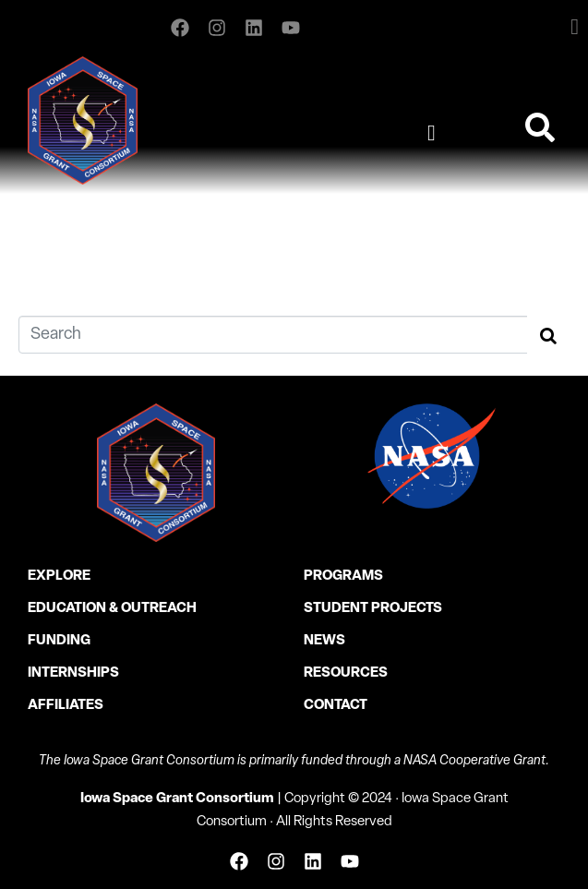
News (324, 641)
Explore (59, 577)
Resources (346, 673)
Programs (343, 577)
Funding (59, 641)
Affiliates (66, 706)
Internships (73, 673)
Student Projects (373, 609)
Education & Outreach (112, 609)
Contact (336, 706)
